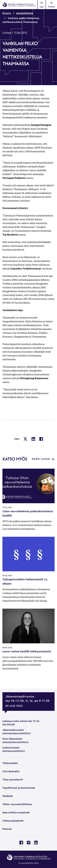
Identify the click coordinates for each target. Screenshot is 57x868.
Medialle (8, 796)
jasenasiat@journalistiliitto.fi (16, 742)
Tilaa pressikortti (13, 780)
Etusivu (7, 13)
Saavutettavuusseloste (16, 813)
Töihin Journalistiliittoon (17, 804)
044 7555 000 (9, 725)
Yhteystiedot (10, 763)
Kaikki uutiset (43, 459)
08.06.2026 (7, 648)
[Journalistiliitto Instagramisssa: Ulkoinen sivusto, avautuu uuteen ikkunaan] (29, 844)
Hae (42, 5)
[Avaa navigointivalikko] (51, 5)
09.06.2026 (7, 576)
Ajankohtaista (25, 13)
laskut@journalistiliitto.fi (14, 751)
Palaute (7, 829)
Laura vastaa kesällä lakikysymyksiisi (27, 652)
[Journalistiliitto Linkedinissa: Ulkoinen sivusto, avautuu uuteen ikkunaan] (36, 844)
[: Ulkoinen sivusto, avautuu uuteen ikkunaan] (25, 439)
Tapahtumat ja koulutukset (19, 788)
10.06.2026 (7, 508)
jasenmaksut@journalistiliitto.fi (17, 733)
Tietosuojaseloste (13, 821)
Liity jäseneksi (11, 772)
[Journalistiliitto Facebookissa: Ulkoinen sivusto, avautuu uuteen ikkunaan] (21, 844)
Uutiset (7, 33)
